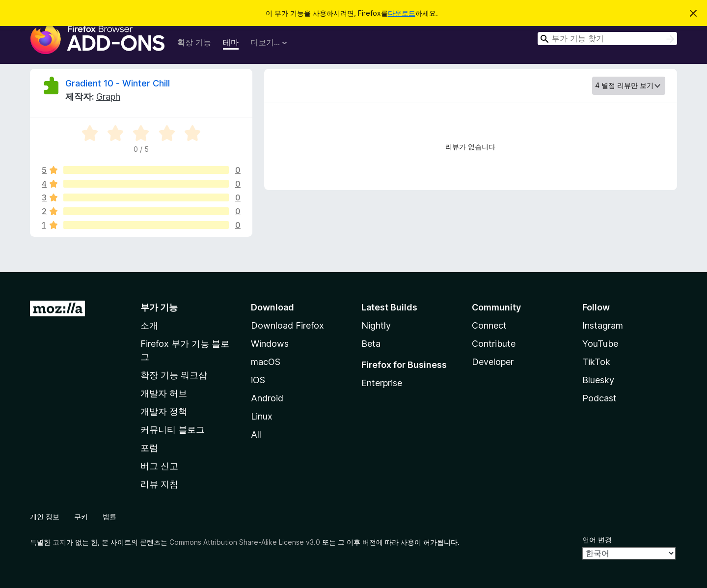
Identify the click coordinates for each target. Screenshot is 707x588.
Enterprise (382, 383)
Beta (371, 344)
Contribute (494, 344)
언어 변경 (597, 540)
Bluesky (598, 380)
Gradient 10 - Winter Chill (118, 83)
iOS (258, 380)
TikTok (596, 362)
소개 (149, 325)
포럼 (149, 448)
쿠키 (81, 517)
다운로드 (402, 13)
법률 (109, 517)
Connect (489, 325)
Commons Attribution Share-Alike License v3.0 (245, 542)
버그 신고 (159, 466)
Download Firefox (287, 325)
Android (267, 398)
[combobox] (607, 39)
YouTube (600, 344)
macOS (266, 362)
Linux (262, 416)
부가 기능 (159, 307)
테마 (231, 42)
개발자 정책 (164, 411)
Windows (270, 344)
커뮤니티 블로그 (173, 430)
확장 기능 (194, 42)
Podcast (599, 398)
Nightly (376, 325)
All (256, 434)
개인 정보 (45, 517)
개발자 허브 (164, 393)
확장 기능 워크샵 (174, 375)
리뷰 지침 (159, 484)
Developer (493, 362)
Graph (108, 97)
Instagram (603, 325)
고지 (59, 542)
